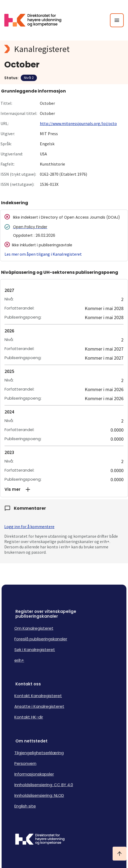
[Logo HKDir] (64, 840)
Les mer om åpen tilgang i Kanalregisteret (43, 254)
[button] (64, 489)
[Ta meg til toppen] (120, 854)
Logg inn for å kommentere (29, 527)
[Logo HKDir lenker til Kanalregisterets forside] (36, 20)
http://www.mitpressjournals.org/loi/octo (78, 123)
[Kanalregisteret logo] (64, 49)
